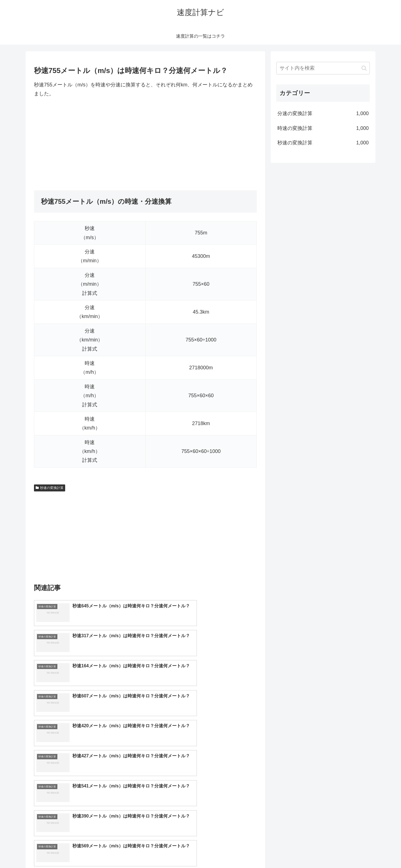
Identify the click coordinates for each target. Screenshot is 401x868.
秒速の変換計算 (50, 488)
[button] (364, 68)
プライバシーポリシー (351, 850)
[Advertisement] (145, 144)
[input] (323, 68)
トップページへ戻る (308, 850)
